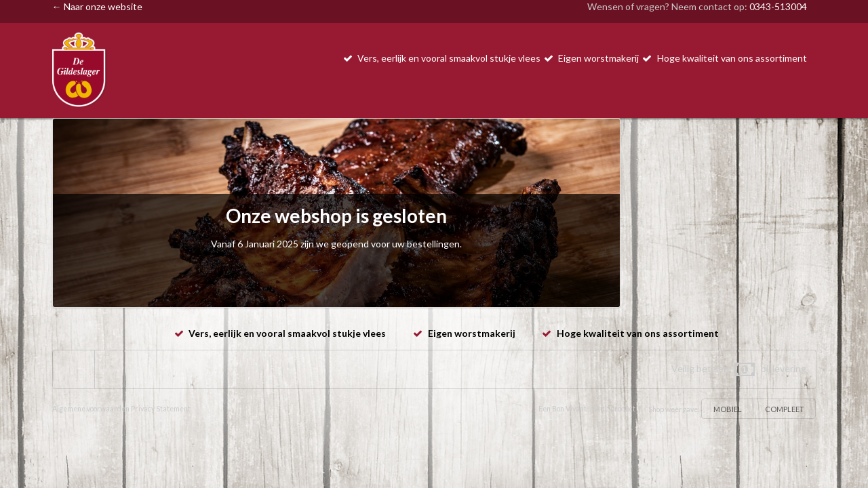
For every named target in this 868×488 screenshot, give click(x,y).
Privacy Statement (161, 409)
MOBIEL (728, 409)
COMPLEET (785, 409)
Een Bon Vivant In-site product (587, 409)
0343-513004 (778, 6)
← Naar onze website (97, 6)
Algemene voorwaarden (91, 409)
